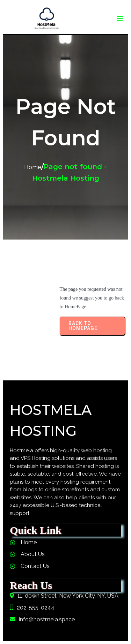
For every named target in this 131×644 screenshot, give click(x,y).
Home (33, 167)
